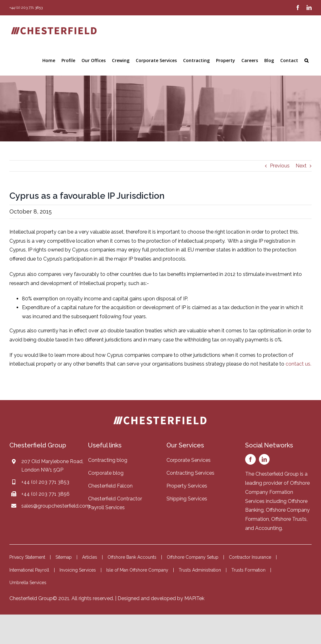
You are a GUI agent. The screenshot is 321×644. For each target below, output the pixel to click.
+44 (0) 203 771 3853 (45, 482)
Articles (90, 557)
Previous (280, 166)
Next (301, 166)
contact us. (298, 364)
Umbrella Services (28, 583)
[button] (306, 61)
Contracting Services (190, 473)
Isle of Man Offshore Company (137, 570)
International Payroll (29, 570)
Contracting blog (108, 460)
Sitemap (64, 557)
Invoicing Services (78, 570)
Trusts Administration (200, 570)
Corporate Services (189, 460)
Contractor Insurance (250, 557)
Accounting (268, 528)
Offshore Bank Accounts (132, 557)
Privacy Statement (27, 557)
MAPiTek (194, 598)
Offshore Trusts (289, 519)
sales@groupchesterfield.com (56, 506)
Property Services (187, 486)
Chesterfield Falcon (110, 486)
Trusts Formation (248, 570)
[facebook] (250, 459)
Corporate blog (106, 473)
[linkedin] (264, 459)
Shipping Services (187, 499)
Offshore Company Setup (193, 557)
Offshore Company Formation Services (277, 492)
